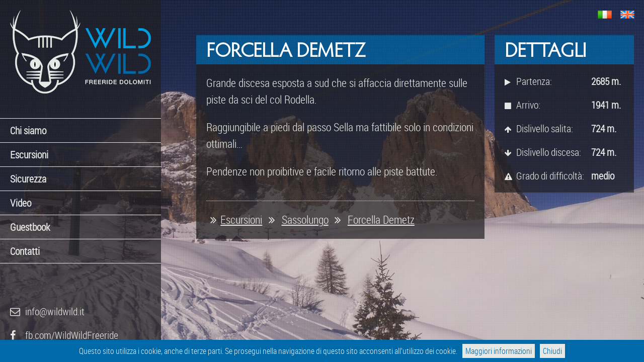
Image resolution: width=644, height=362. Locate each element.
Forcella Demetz (381, 219)
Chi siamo (28, 130)
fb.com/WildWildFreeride (64, 335)
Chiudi (552, 351)
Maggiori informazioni (499, 351)
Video (21, 203)
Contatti (25, 251)
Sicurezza (28, 179)
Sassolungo (305, 219)
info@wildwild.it (47, 311)
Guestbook (30, 227)
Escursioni (29, 155)
